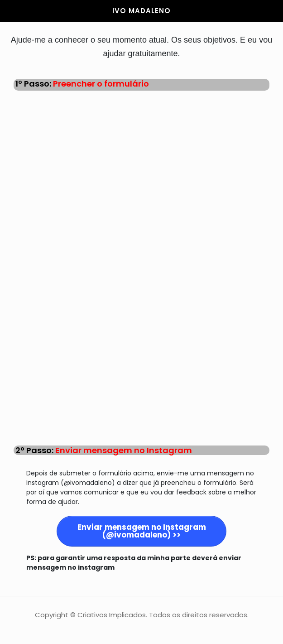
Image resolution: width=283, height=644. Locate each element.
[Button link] (141, 531)
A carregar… (141, 267)
